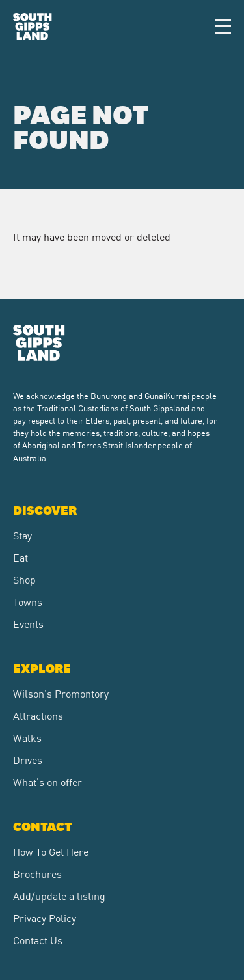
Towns (28, 601)
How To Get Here (51, 851)
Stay (22, 535)
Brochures (37, 873)
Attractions (38, 715)
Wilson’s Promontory (61, 693)
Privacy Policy (45, 918)
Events (28, 623)
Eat (20, 557)
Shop (24, 579)
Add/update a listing (59, 895)
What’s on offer (47, 782)
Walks (27, 737)
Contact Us (38, 940)
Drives (28, 759)
